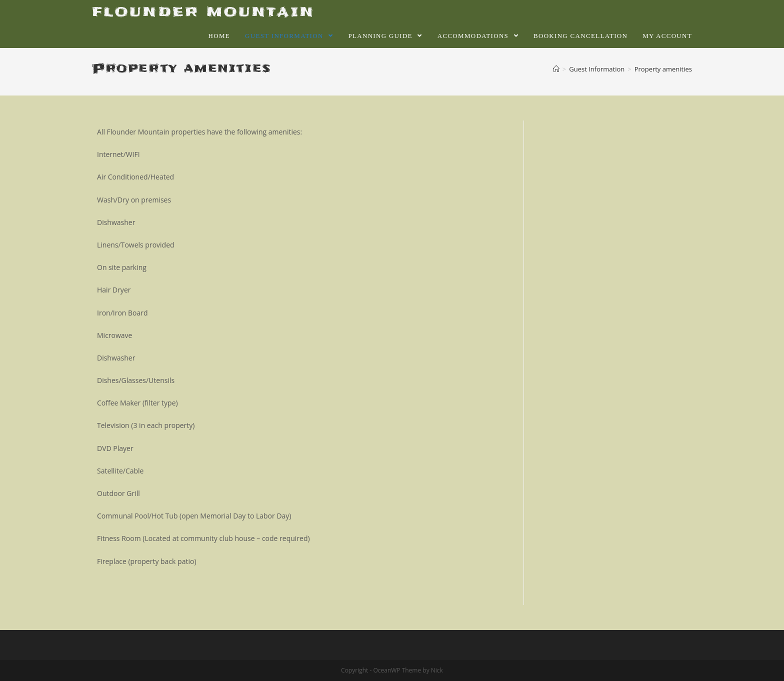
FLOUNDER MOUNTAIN (203, 12)
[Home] (556, 69)
